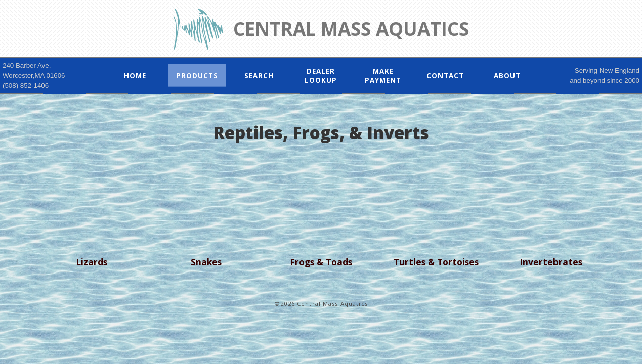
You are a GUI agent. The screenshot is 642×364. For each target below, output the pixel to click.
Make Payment (383, 75)
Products (197, 75)
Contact (445, 75)
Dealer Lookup (321, 75)
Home (135, 75)
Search (259, 75)
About (507, 75)
